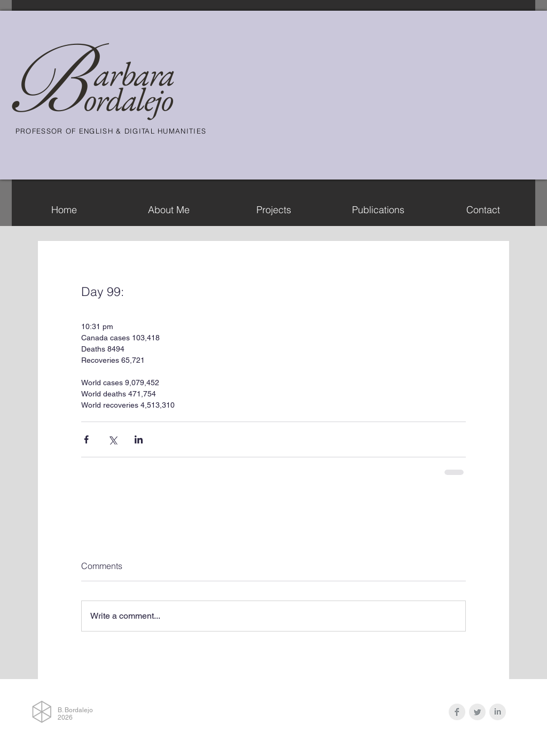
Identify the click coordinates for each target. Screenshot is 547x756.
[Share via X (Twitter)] (112, 439)
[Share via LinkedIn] (139, 439)
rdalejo (134, 99)
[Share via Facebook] (86, 439)
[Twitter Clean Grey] (477, 712)
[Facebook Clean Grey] (457, 712)
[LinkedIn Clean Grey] (498, 712)
